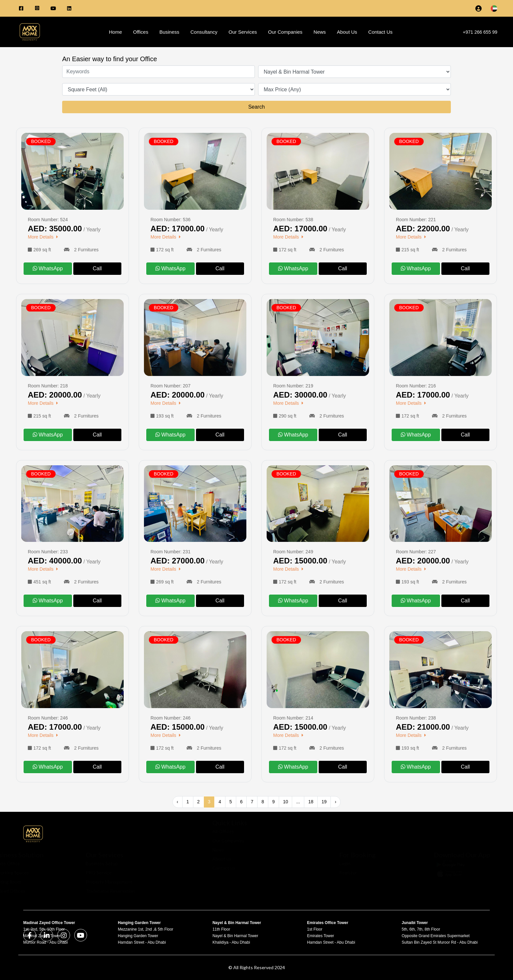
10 (286, 802)
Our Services (243, 32)
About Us (347, 32)
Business (169, 32)
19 (324, 802)
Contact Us (380, 32)
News (320, 32)
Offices (141, 32)
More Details (44, 237)
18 (311, 802)
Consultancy (204, 32)
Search (257, 107)
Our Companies (285, 32)
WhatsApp (48, 268)
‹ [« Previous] (177, 802)
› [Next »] (336, 802)
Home (115, 32)
